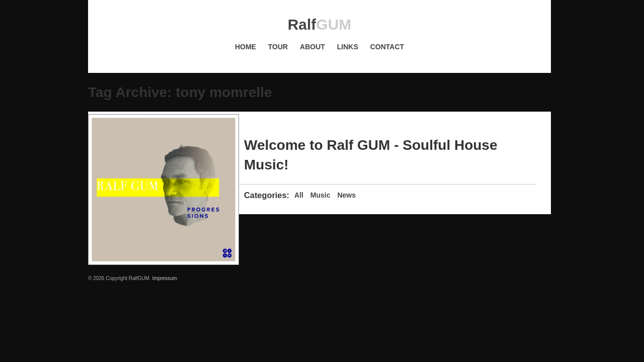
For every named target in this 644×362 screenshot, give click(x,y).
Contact (387, 47)
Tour (278, 47)
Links (348, 47)
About (312, 47)
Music (320, 195)
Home (246, 47)
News (346, 195)
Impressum (164, 278)
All (299, 195)
